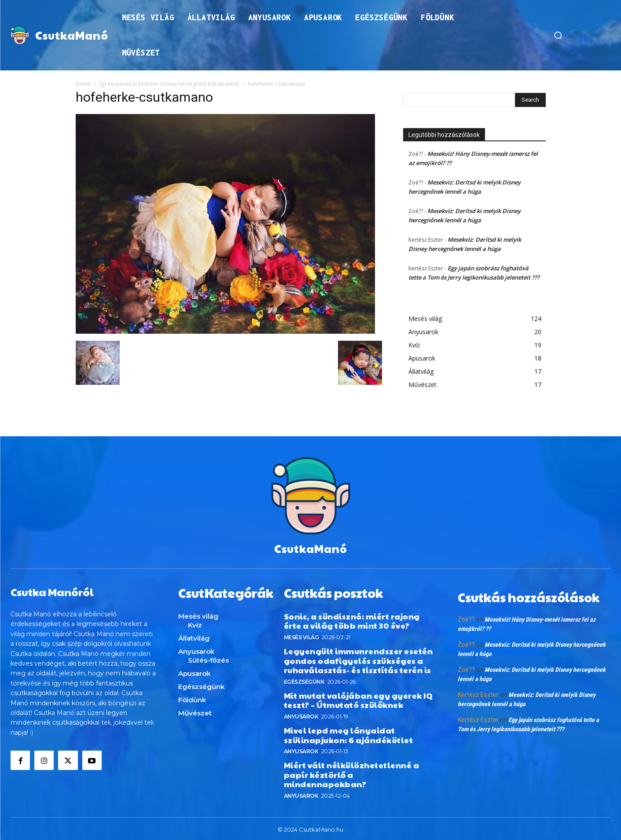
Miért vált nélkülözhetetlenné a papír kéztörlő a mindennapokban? (352, 772)
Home (83, 84)
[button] (558, 35)
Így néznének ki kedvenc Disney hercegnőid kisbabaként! (169, 84)
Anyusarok (301, 714)
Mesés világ (301, 635)
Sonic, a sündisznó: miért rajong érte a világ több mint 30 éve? (352, 619)
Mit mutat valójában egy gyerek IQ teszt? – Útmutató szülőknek (358, 698)
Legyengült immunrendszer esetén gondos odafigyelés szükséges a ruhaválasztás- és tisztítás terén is (358, 658)
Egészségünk (304, 680)
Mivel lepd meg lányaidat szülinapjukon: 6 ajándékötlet (349, 733)
